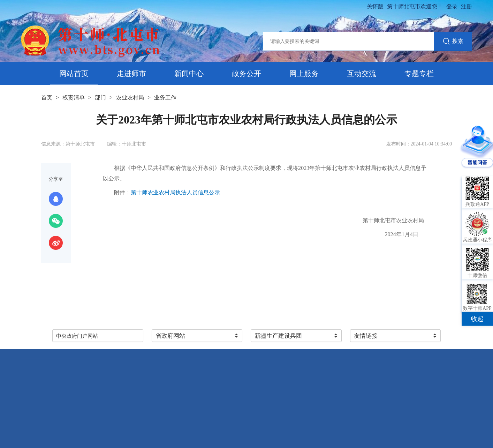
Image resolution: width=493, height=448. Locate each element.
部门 (100, 98)
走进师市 (131, 74)
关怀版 (375, 6)
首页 (47, 98)
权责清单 (74, 98)
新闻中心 (189, 74)
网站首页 (74, 74)
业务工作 (165, 98)
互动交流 (362, 74)
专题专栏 (419, 74)
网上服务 (304, 74)
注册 (467, 6)
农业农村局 (130, 98)
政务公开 (246, 74)
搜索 (453, 42)
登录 (452, 6)
